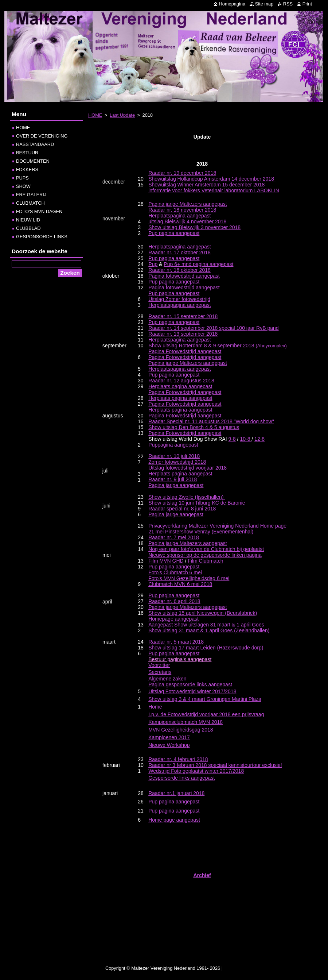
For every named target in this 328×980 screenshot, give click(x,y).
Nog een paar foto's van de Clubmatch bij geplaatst (206, 549)
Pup (153, 264)
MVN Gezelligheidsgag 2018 (181, 730)
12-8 (259, 439)
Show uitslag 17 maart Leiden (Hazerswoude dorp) (206, 648)
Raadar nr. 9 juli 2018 (173, 479)
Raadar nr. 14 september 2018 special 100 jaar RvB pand (213, 328)
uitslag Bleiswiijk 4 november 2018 (187, 221)
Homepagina (232, 4)
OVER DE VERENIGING (42, 136)
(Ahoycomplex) (218, 346)
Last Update (122, 115)
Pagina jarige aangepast (176, 485)
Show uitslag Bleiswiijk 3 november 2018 (194, 227)
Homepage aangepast (173, 619)
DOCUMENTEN (33, 161)
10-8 (246, 439)
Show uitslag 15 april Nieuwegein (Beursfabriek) (203, 613)
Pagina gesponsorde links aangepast (190, 684)
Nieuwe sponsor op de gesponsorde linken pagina (205, 555)
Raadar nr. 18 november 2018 (182, 210)
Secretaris (160, 672)
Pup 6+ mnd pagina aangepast (198, 264)
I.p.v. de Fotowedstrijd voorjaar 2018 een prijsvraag (206, 714)
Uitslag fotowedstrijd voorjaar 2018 (188, 468)
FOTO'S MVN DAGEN (39, 211)
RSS (288, 4)
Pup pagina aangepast (174, 233)
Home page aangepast (174, 820)
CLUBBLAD (28, 228)
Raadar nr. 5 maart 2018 (176, 642)
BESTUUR (27, 153)
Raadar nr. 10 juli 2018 (174, 456)
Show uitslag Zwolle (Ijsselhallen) (187, 497)
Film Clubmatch (205, 561)
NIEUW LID (28, 220)
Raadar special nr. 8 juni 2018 (182, 509)
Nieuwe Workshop (169, 745)
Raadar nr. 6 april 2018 (174, 601)
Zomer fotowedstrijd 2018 (177, 462)
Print (307, 4)
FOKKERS (27, 169)
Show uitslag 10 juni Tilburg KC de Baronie (197, 503)
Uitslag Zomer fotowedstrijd (179, 299)
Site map (264, 4)
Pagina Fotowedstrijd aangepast (185, 351)
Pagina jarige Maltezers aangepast (188, 204)
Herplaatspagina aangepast (179, 247)
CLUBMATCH (30, 203)
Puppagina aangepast (173, 445)
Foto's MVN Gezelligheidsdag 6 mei (189, 578)
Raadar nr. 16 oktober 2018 (179, 270)
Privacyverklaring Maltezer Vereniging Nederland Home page (217, 526)
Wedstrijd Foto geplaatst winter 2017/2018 (196, 771)
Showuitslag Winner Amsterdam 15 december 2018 (206, 185)
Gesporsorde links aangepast (181, 778)
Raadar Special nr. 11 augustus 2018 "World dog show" (211, 421)
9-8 (232, 439)
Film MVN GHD (166, 561)
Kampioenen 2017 (169, 737)
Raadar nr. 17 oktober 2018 (179, 252)
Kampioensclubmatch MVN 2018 (186, 722)
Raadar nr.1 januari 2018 (176, 793)
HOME (95, 115)
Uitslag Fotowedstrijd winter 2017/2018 (192, 691)
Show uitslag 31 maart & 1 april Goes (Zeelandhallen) (209, 630)
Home (155, 707)
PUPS (22, 178)
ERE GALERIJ (31, 195)
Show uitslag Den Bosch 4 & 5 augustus (194, 427)
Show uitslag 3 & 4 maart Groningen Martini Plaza (205, 699)
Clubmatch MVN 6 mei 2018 (180, 584)
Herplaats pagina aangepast (180, 386)
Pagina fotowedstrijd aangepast (184, 276)
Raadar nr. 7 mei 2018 (174, 537)
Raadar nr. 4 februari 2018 (178, 759)
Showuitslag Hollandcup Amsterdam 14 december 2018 (212, 179)
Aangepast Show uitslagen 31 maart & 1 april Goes (206, 625)
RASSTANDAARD (35, 144)
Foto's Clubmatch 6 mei (175, 572)
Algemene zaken (167, 679)
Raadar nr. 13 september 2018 (183, 334)
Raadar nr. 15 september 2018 (183, 316)
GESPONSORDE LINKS (42, 237)
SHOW (23, 186)
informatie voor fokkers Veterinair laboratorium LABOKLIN (214, 190)
